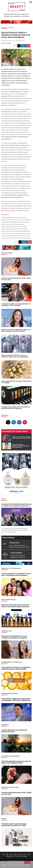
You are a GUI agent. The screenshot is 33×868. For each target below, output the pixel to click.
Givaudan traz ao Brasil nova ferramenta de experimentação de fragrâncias (16, 408)
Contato (11, 854)
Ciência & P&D (7, 631)
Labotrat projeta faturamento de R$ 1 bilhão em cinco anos (16, 279)
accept (27, 863)
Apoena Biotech (15, 91)
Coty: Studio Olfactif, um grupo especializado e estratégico (16, 382)
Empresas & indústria (8, 27)
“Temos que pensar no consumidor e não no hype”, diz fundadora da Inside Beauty (16, 574)
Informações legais (21, 856)
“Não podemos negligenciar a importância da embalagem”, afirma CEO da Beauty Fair (16, 700)
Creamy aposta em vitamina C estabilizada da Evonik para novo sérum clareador (16, 668)
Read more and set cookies (23, 866)
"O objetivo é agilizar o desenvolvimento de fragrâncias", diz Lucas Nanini (16, 305)
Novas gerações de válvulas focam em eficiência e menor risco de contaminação (15, 356)
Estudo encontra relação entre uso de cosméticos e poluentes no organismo (14, 637)
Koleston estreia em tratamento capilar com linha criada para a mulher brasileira (16, 330)
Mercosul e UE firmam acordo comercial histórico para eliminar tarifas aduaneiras (15, 606)
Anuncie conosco (22, 854)
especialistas (8, 538)
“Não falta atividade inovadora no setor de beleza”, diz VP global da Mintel (16, 762)
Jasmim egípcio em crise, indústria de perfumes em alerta (14, 731)
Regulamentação (8, 600)
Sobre (4, 854)
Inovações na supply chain (15, 431)
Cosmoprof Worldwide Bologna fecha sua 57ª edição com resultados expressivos (16, 505)
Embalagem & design (10, 693)
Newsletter (9, 856)
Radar (4, 819)
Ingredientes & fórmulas (12, 662)
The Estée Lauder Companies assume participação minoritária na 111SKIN (14, 825)
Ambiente (5, 725)
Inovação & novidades (11, 756)
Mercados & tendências (11, 568)
